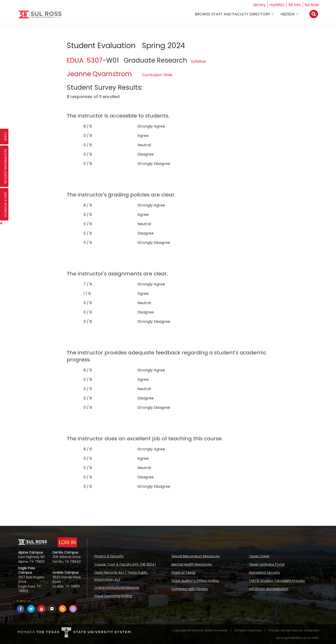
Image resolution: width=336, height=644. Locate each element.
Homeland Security (264, 573)
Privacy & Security (109, 556)
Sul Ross (312, 5)
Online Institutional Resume (117, 588)
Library (259, 5)
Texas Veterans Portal (267, 564)
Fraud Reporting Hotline (113, 596)
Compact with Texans (190, 589)
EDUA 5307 (85, 60)
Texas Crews (259, 556)
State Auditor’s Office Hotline (195, 581)
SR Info (295, 5)
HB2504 (288, 14)
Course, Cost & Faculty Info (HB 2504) (125, 564)
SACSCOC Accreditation (269, 589)
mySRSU (277, 5)
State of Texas (183, 573)
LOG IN (67, 542)
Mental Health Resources (192, 564)
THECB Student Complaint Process (277, 581)
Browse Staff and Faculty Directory (233, 14)
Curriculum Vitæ (157, 75)
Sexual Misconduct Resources (196, 556)
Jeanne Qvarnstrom (99, 74)
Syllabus (198, 61)
